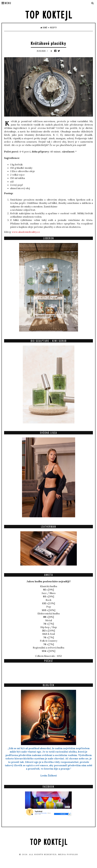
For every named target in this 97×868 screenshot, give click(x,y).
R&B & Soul (49, 634)
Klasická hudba (49, 586)
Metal (49, 620)
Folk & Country (49, 641)
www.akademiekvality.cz (26, 232)
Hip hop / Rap (49, 627)
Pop (49, 607)
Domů (44, 28)
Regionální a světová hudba (48, 648)
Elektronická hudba (49, 613)
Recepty (53, 28)
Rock (48, 600)
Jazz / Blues (49, 593)
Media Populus (68, 854)
